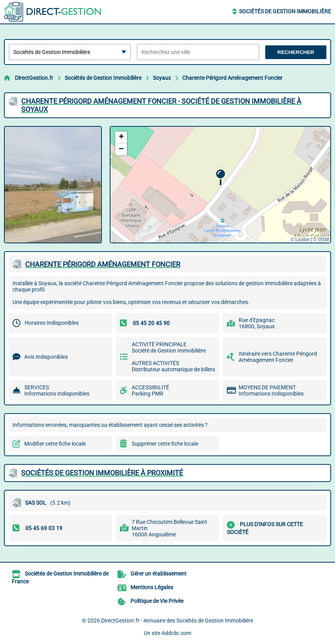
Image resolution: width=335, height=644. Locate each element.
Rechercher (296, 52)
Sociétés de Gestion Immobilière (285, 11)
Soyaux (162, 78)
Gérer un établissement (158, 574)
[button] (220, 177)
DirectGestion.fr (34, 78)
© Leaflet (300, 240)
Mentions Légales (152, 587)
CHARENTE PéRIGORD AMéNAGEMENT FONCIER (103, 264)
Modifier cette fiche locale (55, 444)
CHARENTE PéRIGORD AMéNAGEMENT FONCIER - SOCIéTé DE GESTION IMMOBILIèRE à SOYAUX (161, 105)
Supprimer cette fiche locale (165, 444)
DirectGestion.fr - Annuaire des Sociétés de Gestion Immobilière (177, 621)
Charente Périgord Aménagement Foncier (232, 78)
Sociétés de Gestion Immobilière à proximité (102, 473)
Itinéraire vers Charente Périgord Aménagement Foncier (278, 357)
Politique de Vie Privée (157, 601)
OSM (323, 240)
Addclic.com (176, 633)
